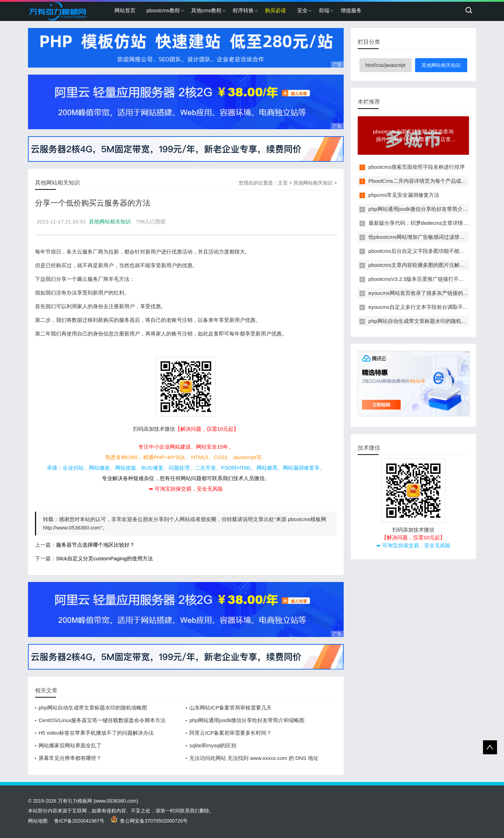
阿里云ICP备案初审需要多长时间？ (230, 733)
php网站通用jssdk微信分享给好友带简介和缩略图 (247, 720)
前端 (324, 10)
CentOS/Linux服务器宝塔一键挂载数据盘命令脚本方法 (102, 720)
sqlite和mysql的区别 (213, 745)
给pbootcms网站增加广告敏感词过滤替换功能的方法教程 (435, 237)
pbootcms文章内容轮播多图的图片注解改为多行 (425, 265)
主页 (283, 183)
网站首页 (125, 10)
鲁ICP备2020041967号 (79, 821)
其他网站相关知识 (313, 183)
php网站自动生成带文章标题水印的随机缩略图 (93, 708)
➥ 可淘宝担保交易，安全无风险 (186, 489)
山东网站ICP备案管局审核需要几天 (230, 708)
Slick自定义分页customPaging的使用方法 (104, 558)
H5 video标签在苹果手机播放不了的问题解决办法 (96, 733)
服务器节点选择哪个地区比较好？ (95, 545)
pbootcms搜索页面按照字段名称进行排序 (417, 167)
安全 (302, 10)
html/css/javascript (385, 65)
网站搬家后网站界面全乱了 (70, 745)
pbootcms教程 (163, 10)
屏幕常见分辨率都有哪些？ (70, 758)
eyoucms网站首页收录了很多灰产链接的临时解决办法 (432, 293)
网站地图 (38, 821)
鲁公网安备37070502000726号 (149, 821)
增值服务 (351, 10)
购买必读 (275, 10)
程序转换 (243, 10)
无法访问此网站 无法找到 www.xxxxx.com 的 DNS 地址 (254, 758)
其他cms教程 (206, 10)
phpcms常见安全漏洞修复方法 (404, 195)
